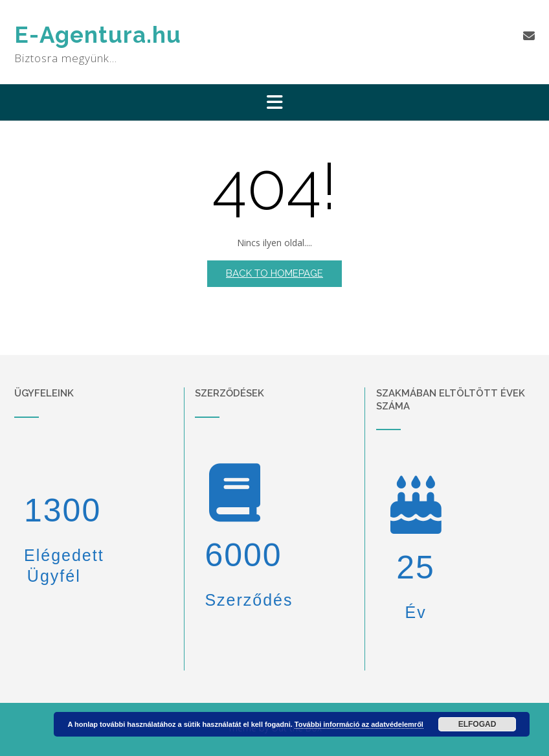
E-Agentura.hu (98, 35)
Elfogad (477, 724)
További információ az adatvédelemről (359, 724)
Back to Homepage (274, 273)
